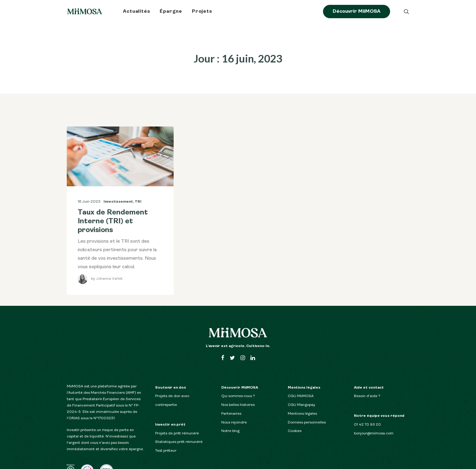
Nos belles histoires (238, 397)
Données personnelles (307, 414)
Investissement (118, 194)
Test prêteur (166, 443)
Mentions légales (302, 406)
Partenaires (231, 406)
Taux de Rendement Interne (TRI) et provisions (113, 213)
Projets (202, 12)
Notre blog (230, 423)
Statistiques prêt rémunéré (179, 434)
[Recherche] (406, 11)
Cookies (295, 423)
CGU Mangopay (301, 397)
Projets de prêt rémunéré (177, 425)
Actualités (136, 12)
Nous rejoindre (234, 414)
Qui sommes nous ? (238, 388)
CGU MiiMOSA (301, 388)
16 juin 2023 (89, 194)
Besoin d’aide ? (367, 388)
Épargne (171, 12)
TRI (138, 194)
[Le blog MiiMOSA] (85, 11)
